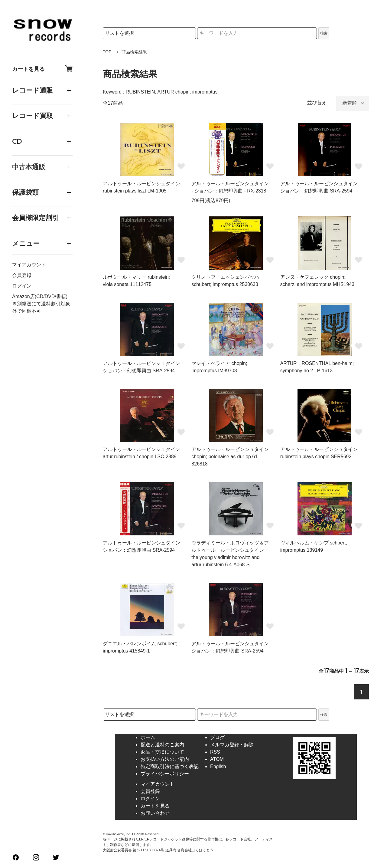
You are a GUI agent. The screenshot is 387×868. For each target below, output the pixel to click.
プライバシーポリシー (165, 774)
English (218, 766)
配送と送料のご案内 (162, 745)
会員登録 (22, 275)
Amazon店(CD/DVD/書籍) (40, 296)
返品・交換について (162, 752)
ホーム (148, 737)
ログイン (22, 286)
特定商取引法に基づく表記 (170, 766)
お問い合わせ (155, 813)
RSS (215, 752)
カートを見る (42, 69)
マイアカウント (29, 265)
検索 (324, 33)
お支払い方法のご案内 (165, 759)
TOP (107, 52)
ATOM (217, 759)
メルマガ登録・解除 (232, 745)
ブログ (217, 737)
